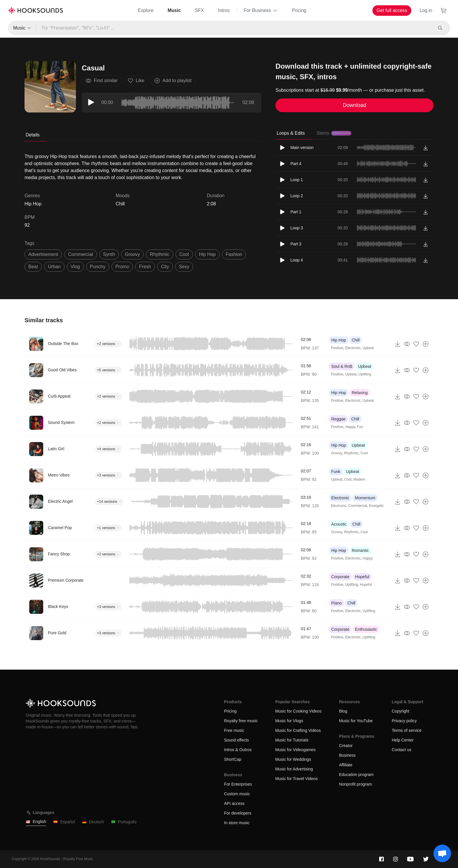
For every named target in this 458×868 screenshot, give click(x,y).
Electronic (353, 348)
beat (33, 267)
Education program (356, 775)
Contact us (401, 750)
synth (109, 254)
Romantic (360, 550)
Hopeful (362, 577)
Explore (145, 10)
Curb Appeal (59, 396)
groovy (133, 254)
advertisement (43, 254)
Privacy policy (404, 721)
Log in (426, 10)
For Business (261, 11)
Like (136, 81)
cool (184, 254)
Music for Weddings (293, 759)
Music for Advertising (294, 769)
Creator (346, 746)
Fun (360, 427)
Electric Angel (60, 501)
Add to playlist (173, 81)
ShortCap (233, 759)
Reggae (338, 419)
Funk (336, 472)
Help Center (403, 740)
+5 (108, 370)
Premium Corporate (66, 580)
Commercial (358, 506)
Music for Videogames (295, 750)
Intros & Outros (238, 750)
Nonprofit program (356, 784)
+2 (108, 344)
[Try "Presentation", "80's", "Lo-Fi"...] (234, 28)
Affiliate (346, 765)
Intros (224, 10)
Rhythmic (351, 453)
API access (234, 803)
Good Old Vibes (62, 370)
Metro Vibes (59, 475)
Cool (364, 453)
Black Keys (58, 607)
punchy (98, 267)
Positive (337, 348)
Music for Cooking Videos (298, 711)
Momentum (365, 498)
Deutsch (93, 822)
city (165, 267)
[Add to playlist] (426, 344)
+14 (109, 502)
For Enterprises (238, 784)
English (36, 822)
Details (33, 135)
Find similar (102, 81)
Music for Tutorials (292, 740)
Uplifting (365, 374)
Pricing (299, 10)
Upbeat (368, 348)
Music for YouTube (356, 721)
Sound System (61, 422)
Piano (336, 603)
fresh (145, 267)
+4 (108, 449)
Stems (334, 133)
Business (347, 755)
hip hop (207, 254)
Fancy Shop (59, 554)
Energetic (376, 506)
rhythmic (160, 254)
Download (355, 105)
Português (124, 822)
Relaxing (360, 393)
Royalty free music (241, 721)
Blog (343, 711)
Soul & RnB (342, 366)
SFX (199, 10)
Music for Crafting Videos (298, 730)
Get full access (392, 10)
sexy (184, 267)
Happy (350, 427)
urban (54, 267)
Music (174, 10)
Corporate (340, 577)
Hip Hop (339, 340)
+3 (108, 475)
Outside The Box (63, 344)
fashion (234, 254)
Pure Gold (57, 633)
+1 (108, 528)
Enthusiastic (366, 629)
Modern (359, 479)
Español (64, 822)
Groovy (336, 453)
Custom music (237, 794)
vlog (75, 267)
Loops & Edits (291, 133)
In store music (237, 823)
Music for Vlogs (289, 721)
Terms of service (407, 730)
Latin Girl (56, 449)
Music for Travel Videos (296, 779)
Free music (234, 730)
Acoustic (339, 524)
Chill (120, 204)
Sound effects (236, 740)
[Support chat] (442, 853)
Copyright (400, 711)
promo (122, 267)
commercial (80, 254)
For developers (238, 813)
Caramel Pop (60, 528)
